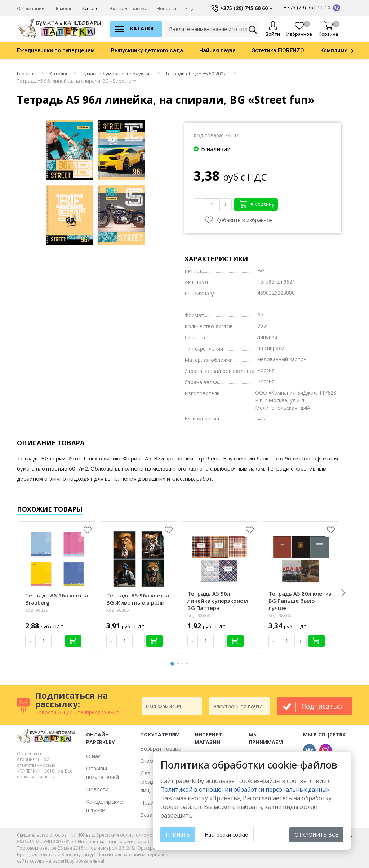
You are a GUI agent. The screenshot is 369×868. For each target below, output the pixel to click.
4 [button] (188, 664)
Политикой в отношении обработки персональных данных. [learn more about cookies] (245, 789)
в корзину (257, 204)
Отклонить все (316, 835)
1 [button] (173, 663)
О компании (31, 8)
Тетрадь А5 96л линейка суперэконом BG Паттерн (218, 601)
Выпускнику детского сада (147, 50)
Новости (166, 8)
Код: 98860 (280, 616)
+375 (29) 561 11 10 (312, 7)
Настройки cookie (226, 835)
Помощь (63, 8)
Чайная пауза (217, 50)
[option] (64, 50)
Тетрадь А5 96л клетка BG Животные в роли (138, 599)
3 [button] (184, 664)
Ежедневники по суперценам (56, 50)
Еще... (192, 8)
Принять (178, 835)
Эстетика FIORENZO (278, 50)
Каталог (91, 8)
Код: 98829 (37, 610)
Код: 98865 (118, 610)
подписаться (323, 706)
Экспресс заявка (129, 8)
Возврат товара (161, 748)
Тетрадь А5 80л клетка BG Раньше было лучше (300, 601)
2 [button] (179, 664)
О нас (93, 756)
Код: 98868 (199, 616)
